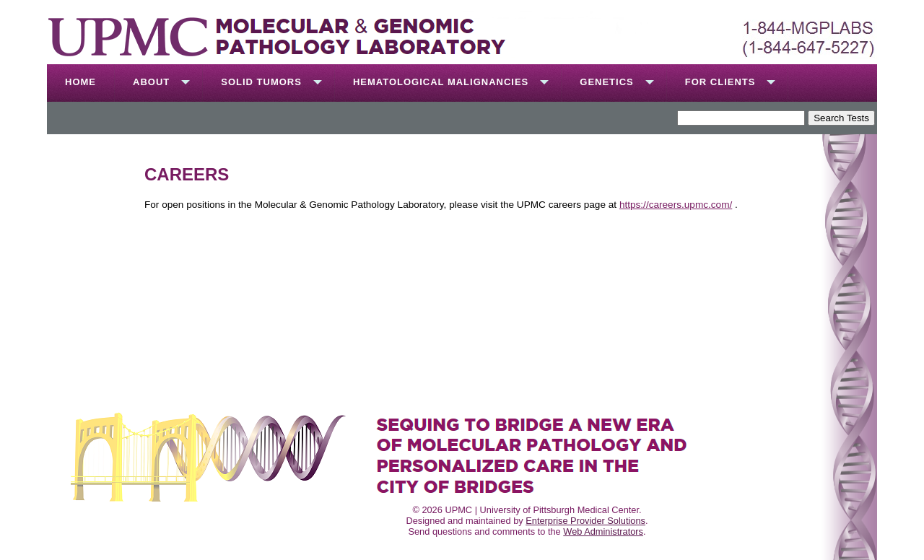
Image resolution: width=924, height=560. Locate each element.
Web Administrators (603, 531)
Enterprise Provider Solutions (585, 521)
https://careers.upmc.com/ (676, 205)
